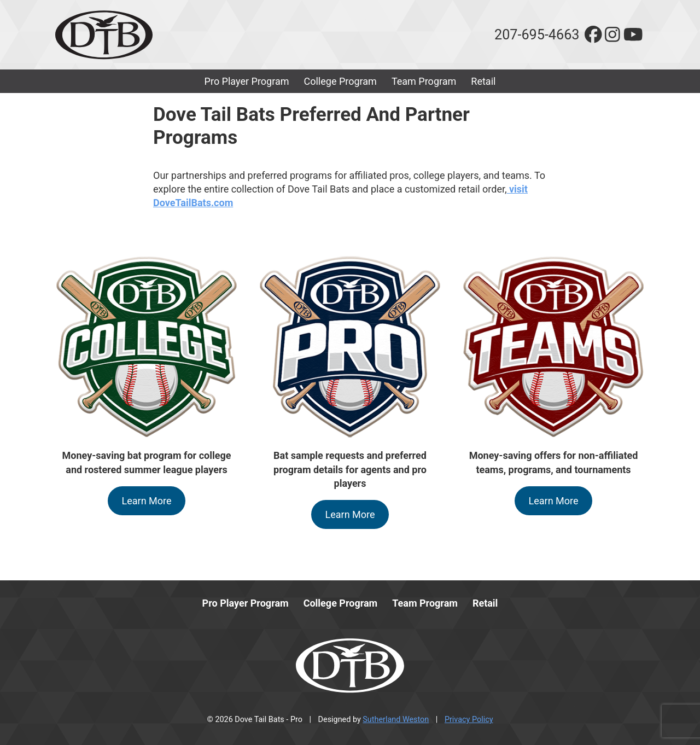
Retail (483, 81)
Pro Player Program (247, 81)
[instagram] (612, 35)
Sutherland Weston (396, 720)
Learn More (147, 501)
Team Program (424, 81)
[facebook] (593, 35)
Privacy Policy (469, 720)
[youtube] (633, 35)
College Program (340, 81)
